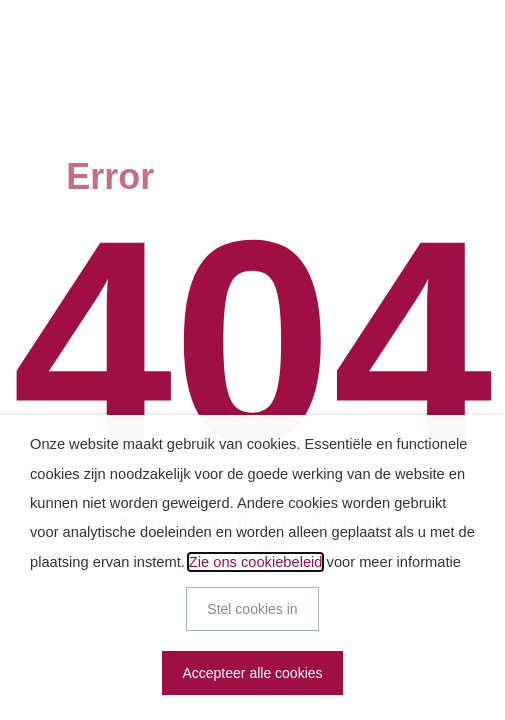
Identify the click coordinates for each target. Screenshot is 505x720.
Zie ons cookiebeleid (256, 562)
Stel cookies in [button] (252, 609)
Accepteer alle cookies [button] (252, 673)
